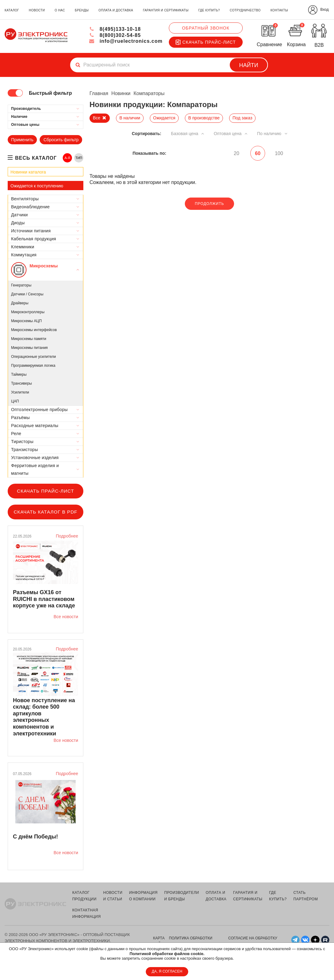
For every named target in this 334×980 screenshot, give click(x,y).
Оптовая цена (231, 134)
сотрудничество (245, 10)
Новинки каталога (28, 172)
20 (236, 153)
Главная (99, 93)
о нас (60, 10)
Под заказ (242, 118)
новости (37, 10)
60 (257, 153)
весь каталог (36, 158)
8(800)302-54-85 (115, 35)
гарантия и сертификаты (166, 10)
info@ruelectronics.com (126, 41)
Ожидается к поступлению (37, 186)
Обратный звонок (206, 28)
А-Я (68, 158)
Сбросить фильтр (61, 140)
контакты (279, 10)
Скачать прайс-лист (206, 42)
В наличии (130, 118)
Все (97, 118)
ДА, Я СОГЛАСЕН (167, 971)
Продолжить (209, 204)
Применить (22, 140)
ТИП (79, 158)
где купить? (209, 10)
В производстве (204, 118)
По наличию (272, 134)
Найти (249, 65)
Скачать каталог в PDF (45, 512)
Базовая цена (187, 134)
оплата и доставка (116, 10)
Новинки (121, 93)
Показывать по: (149, 153)
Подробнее (67, 536)
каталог (12, 10)
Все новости (66, 617)
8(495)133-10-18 (115, 29)
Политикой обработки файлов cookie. (167, 954)
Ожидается (164, 118)
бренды (82, 10)
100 (279, 153)
